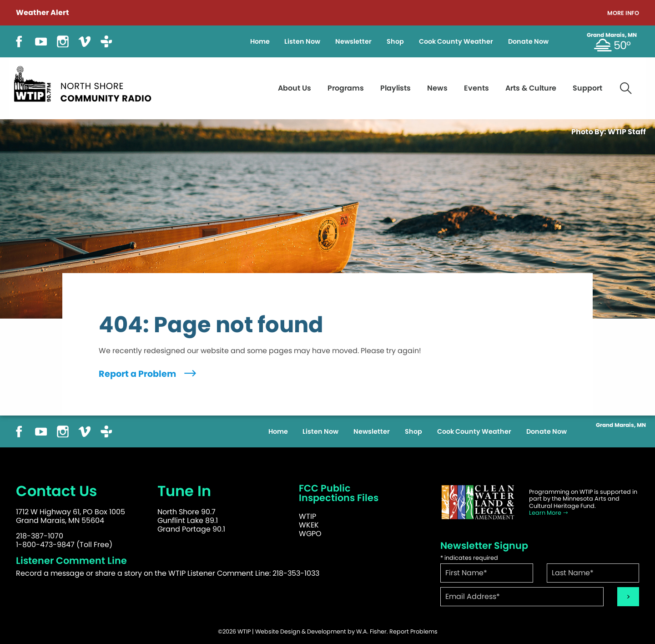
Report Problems (413, 631)
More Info (623, 13)
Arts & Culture (531, 88)
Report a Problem (149, 374)
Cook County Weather (456, 41)
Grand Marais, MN (612, 35)
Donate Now (528, 41)
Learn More (549, 513)
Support (587, 88)
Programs (346, 88)
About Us (295, 88)
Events (476, 88)
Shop (395, 41)
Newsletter (353, 41)
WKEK (309, 525)
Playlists (396, 88)
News (437, 88)
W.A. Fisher (371, 631)
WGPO (310, 534)
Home (260, 41)
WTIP (307, 516)
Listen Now (302, 41)
